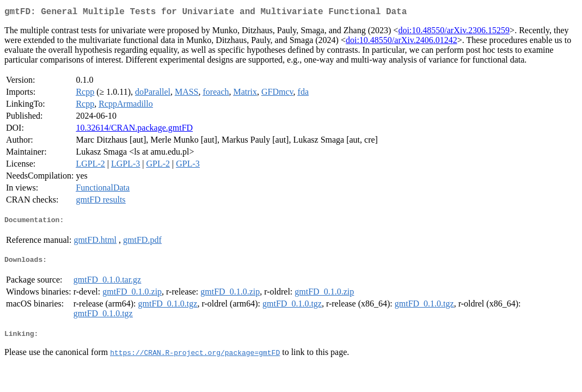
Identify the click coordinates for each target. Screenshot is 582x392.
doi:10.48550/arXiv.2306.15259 (454, 32)
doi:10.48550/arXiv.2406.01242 (402, 42)
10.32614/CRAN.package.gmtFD (134, 130)
